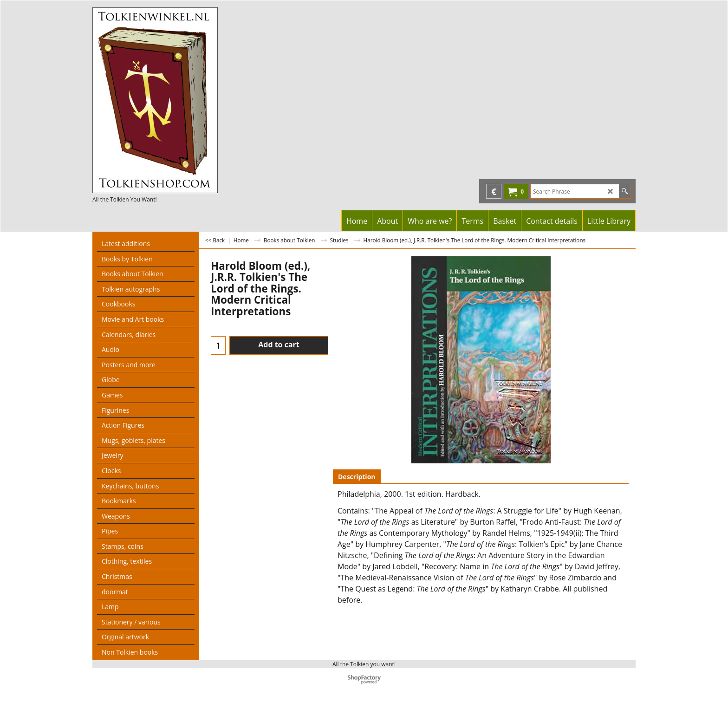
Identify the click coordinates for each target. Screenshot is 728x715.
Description (357, 477)
